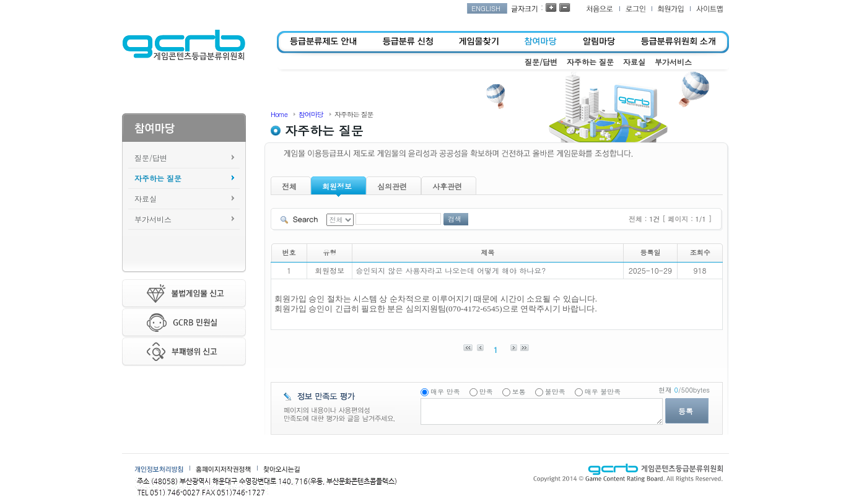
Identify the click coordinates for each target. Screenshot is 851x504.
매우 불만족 (603, 392)
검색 (455, 219)
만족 (486, 392)
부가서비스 (153, 219)
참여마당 (311, 114)
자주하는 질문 (158, 178)
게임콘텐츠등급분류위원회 (184, 45)
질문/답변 (151, 158)
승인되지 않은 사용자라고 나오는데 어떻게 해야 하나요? (451, 270)
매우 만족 (445, 392)
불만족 (555, 392)
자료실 (146, 198)
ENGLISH (486, 8)
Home (279, 114)
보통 (519, 392)
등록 (686, 411)
